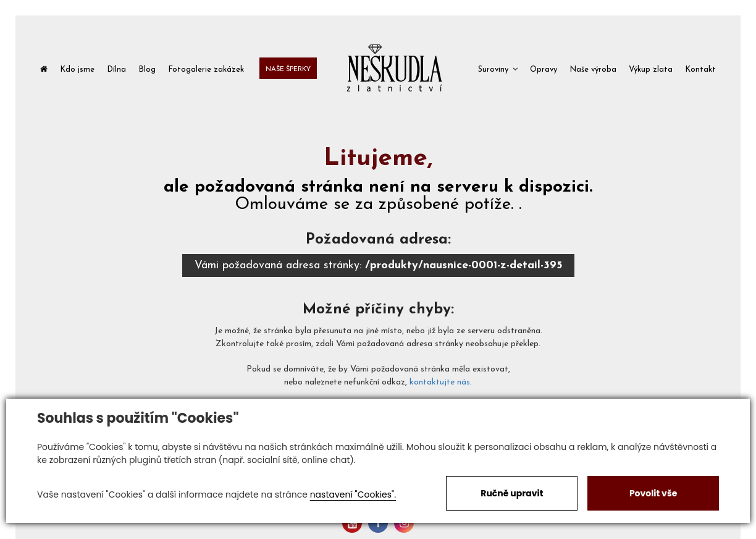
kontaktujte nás (440, 382)
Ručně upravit (512, 493)
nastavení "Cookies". (353, 494)
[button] (498, 68)
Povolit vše (653, 493)
